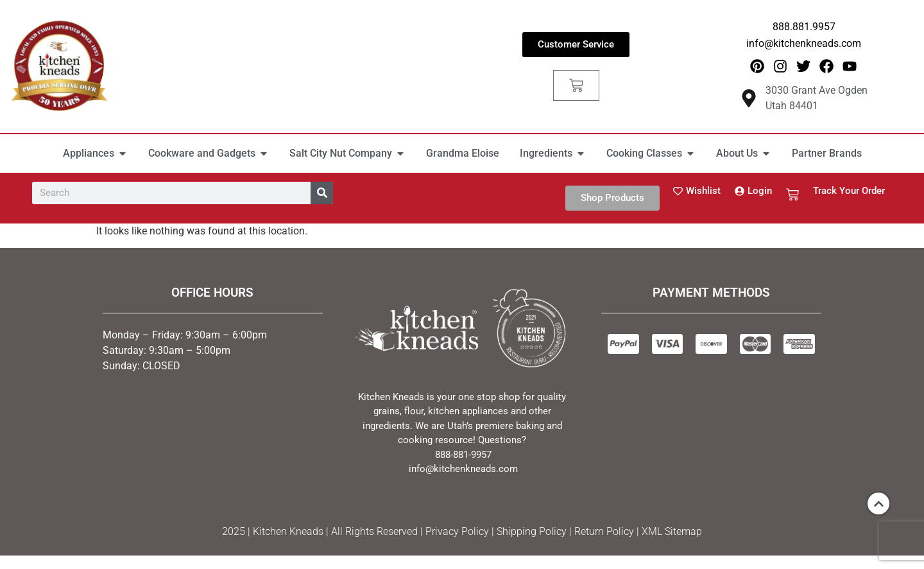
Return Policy (604, 533)
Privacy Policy (457, 533)
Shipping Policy (532, 533)
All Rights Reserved (374, 533)
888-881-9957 (463, 455)
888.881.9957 (804, 27)
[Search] (322, 194)
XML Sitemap (672, 533)
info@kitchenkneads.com (804, 43)
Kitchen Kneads (288, 533)
